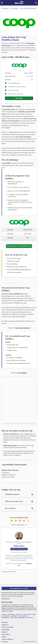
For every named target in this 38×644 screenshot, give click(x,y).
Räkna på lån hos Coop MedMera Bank (19, 246)
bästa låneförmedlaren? (23, 328)
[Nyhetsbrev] (7, 632)
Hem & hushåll (27, 614)
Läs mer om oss (6, 599)
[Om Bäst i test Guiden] (7, 627)
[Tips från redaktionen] (7, 639)
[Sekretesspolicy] (7, 630)
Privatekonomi (5, 618)
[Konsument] (7, 622)
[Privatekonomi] (5, 8)
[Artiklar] (7, 637)
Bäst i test (8, 605)
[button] (2, 3)
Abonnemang (11, 614)
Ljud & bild (13, 616)
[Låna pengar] (13, 8)
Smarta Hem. (30, 618)
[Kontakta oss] (7, 625)
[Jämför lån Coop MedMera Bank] (27, 8)
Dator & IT (19, 614)
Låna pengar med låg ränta (18, 618)
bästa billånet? (23, 373)
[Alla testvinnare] (7, 634)
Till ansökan (19, 98)
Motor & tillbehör (23, 616)
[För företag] (7, 642)
